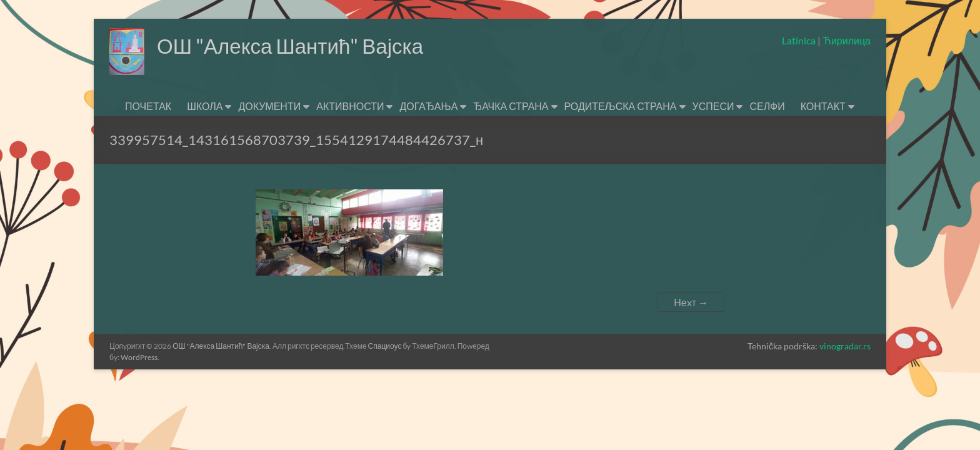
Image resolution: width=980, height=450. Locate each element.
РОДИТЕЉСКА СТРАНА (621, 106)
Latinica (800, 40)
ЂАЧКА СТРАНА (511, 106)
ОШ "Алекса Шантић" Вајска (302, 46)
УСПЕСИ (713, 106)
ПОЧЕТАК (148, 106)
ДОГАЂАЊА (428, 106)
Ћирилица (846, 40)
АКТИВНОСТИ (350, 106)
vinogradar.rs (845, 346)
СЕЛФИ (767, 106)
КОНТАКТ (823, 106)
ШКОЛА (205, 106)
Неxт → (691, 302)
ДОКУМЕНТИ (269, 106)
